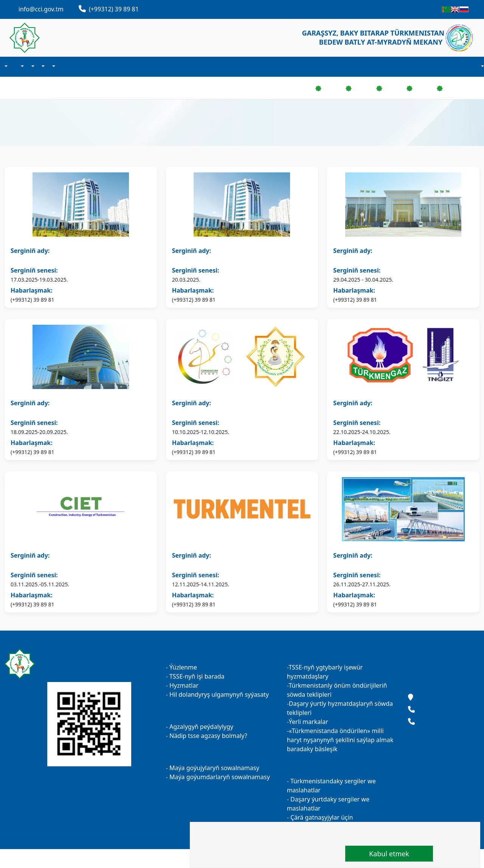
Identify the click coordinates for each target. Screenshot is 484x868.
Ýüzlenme (183, 667)
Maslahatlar (444, 664)
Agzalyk (22, 67)
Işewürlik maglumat (32, 67)
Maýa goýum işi (43, 67)
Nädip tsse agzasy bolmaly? (208, 736)
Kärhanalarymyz (61, 67)
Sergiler (53, 67)
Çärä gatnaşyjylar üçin (321, 817)
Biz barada (5, 67)
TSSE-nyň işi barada (197, 676)
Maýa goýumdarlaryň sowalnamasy (220, 777)
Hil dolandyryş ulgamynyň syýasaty (219, 694)
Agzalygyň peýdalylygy (201, 727)
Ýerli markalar (309, 722)
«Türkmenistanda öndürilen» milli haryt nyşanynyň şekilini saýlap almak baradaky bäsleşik (340, 740)
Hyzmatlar (184, 685)
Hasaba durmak (482, 67)
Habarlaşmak (67, 67)
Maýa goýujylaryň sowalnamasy (214, 768)
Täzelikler (14, 67)
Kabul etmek (389, 854)
